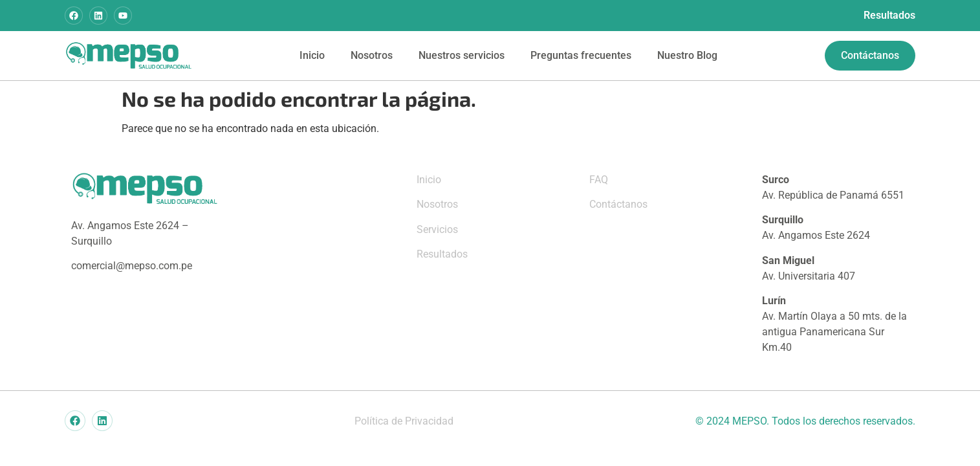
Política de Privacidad (404, 421)
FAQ (599, 180)
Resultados (889, 15)
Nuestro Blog (687, 55)
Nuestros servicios (462, 55)
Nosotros (372, 55)
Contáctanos (618, 204)
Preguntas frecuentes (581, 55)
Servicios (437, 229)
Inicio (312, 55)
